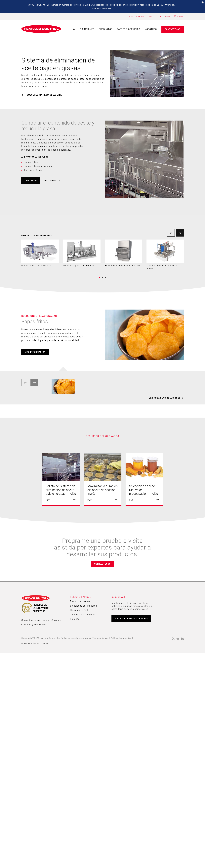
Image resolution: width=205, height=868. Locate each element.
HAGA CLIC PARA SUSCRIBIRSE (131, 618)
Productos (106, 29)
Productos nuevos (80, 601)
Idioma (181, 16)
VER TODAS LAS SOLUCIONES (165, 398)
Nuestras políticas (30, 643)
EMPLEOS (152, 16)
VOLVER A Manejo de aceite (44, 95)
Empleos (75, 619)
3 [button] (105, 278)
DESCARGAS (50, 181)
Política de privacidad (121, 638)
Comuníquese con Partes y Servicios (41, 620)
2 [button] (102, 278)
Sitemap (45, 643)
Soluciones (87, 29)
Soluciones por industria (83, 606)
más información (35, 352)
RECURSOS (165, 16)
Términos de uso (100, 638)
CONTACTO (31, 180)
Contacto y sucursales (34, 624)
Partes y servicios (129, 29)
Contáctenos (173, 29)
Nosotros (151, 29)
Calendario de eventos (82, 614)
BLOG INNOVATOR (136, 16)
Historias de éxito (80, 610)
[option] (40, 253)
